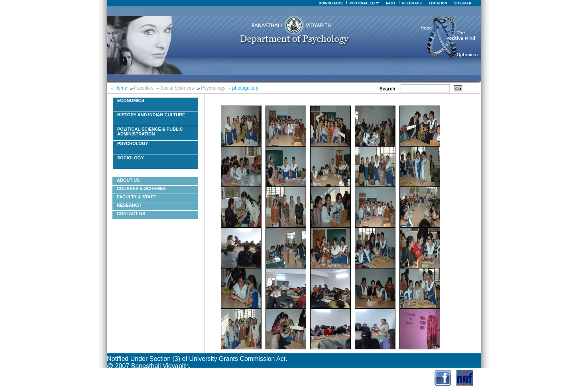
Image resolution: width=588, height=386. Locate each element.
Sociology (131, 158)
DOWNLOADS (331, 3)
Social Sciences (177, 88)
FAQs (391, 3)
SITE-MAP (463, 3)
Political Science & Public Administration (150, 131)
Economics (131, 100)
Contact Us (131, 214)
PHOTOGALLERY (365, 3)
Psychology (213, 88)
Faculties (144, 88)
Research (129, 205)
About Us (128, 180)
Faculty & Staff (136, 197)
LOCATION (438, 3)
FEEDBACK (412, 3)
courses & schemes (141, 188)
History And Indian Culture (151, 115)
